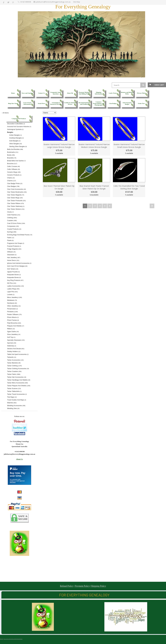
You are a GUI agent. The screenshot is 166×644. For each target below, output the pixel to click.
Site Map (77, 2)
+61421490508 (25, 2)
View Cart (159, 85)
